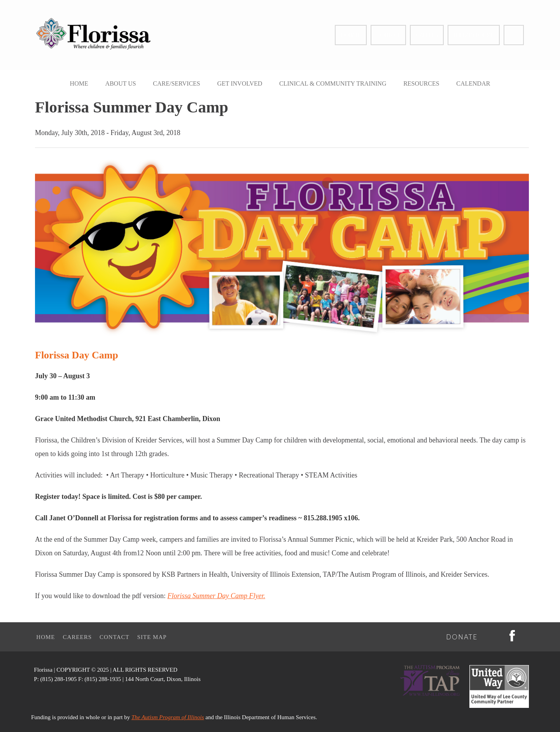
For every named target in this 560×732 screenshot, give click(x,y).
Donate (351, 35)
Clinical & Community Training (333, 83)
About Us (120, 83)
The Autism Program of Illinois (168, 717)
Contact (388, 35)
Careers (427, 35)
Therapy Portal (474, 35)
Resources (421, 83)
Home (79, 83)
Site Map (152, 637)
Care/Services (176, 83)
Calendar (473, 83)
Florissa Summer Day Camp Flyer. (216, 596)
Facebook (514, 35)
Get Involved (240, 83)
